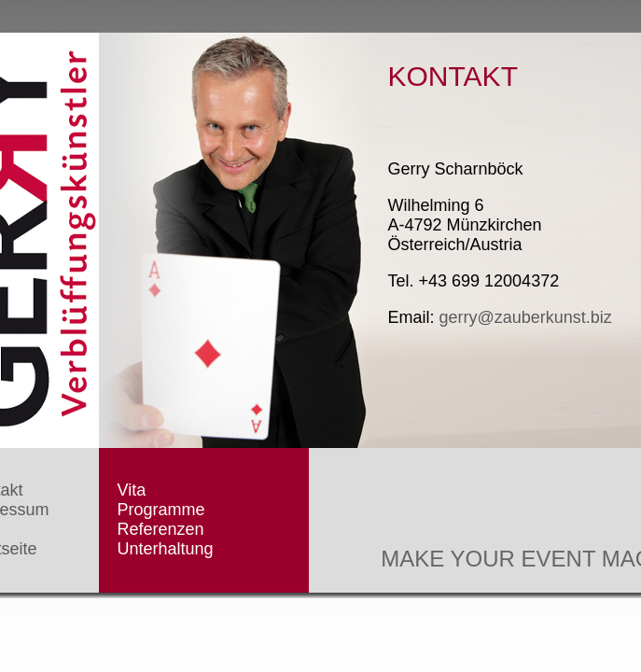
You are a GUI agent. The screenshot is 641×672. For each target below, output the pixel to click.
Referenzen (161, 529)
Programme (161, 510)
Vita (132, 490)
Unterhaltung (166, 549)
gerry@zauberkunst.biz (526, 317)
